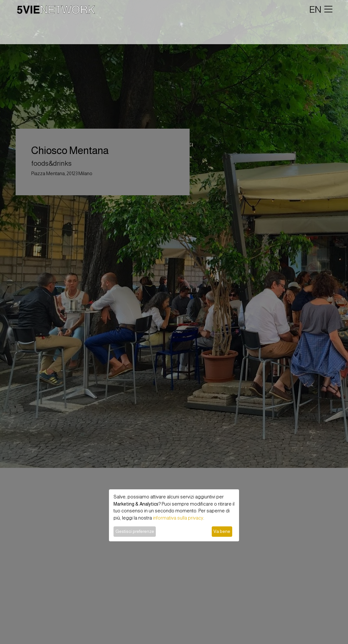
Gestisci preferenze (135, 531)
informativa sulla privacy (178, 518)
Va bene (222, 531)
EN (315, 9)
